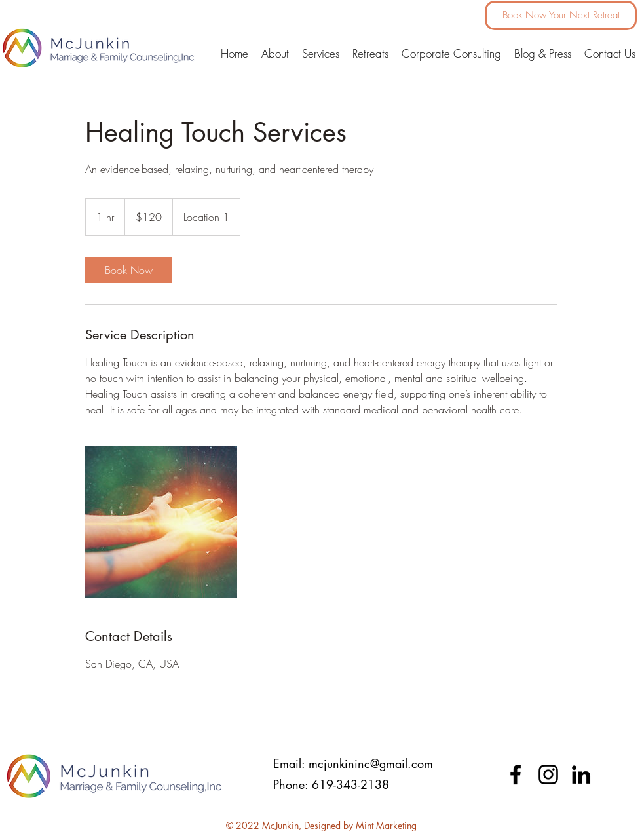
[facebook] (516, 774)
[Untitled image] (161, 522)
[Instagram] (548, 774)
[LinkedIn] (581, 774)
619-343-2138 (352, 784)
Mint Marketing (386, 825)
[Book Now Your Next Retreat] (561, 15)
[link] (128, 270)
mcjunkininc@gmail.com (371, 763)
